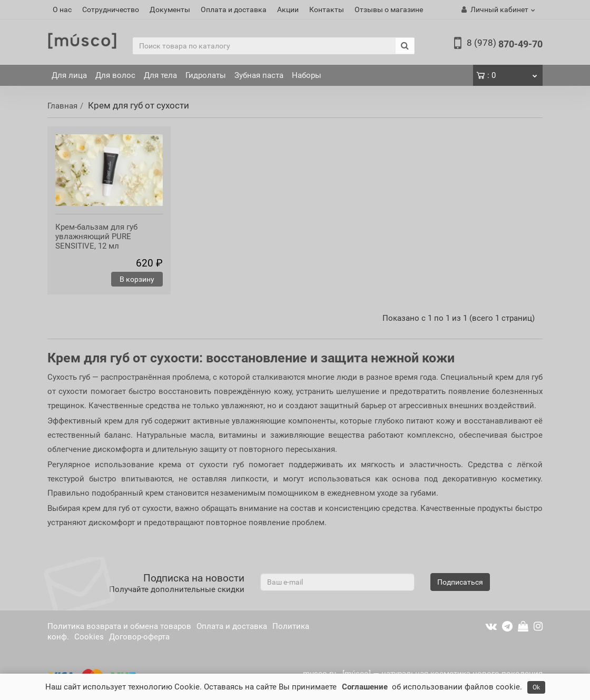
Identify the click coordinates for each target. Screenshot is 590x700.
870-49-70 (505, 44)
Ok (536, 687)
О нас (62, 9)
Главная (62, 106)
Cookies (89, 637)
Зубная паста (259, 75)
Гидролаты (206, 75)
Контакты (327, 9)
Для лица (69, 75)
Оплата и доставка (234, 9)
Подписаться (460, 582)
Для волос (115, 75)
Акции (288, 9)
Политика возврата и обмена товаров (119, 626)
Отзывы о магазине (389, 9)
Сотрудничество (111, 9)
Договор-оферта (139, 637)
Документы (170, 9)
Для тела (160, 75)
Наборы (307, 75)
